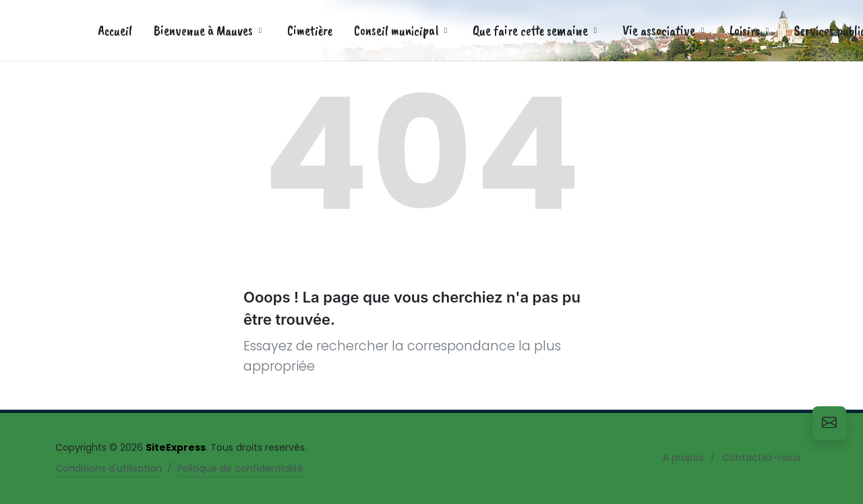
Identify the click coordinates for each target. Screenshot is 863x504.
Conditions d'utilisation (109, 468)
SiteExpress (176, 447)
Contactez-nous (762, 458)
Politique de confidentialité (240, 468)
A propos (683, 458)
